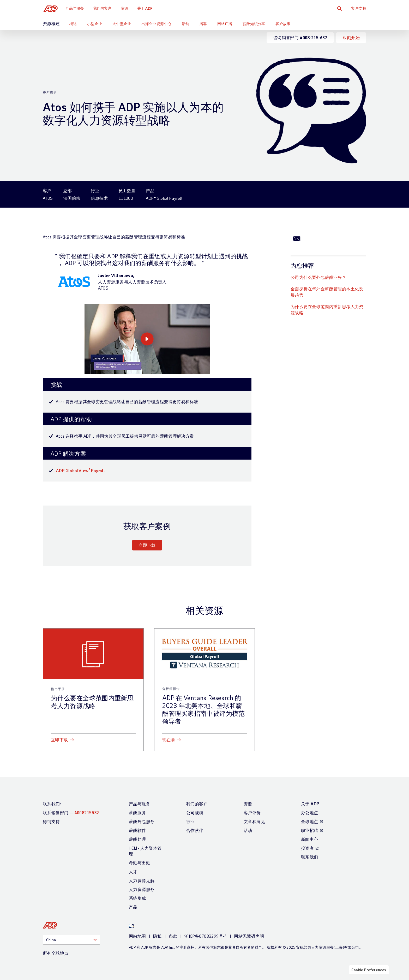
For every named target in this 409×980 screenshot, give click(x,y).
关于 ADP (146, 8)
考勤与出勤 (140, 863)
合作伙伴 (195, 830)
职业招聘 (310, 830)
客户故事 (283, 24)
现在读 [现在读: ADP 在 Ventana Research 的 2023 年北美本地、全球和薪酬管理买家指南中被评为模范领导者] (169, 740)
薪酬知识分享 (254, 24)
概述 (73, 24)
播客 (203, 24)
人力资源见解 (142, 880)
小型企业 (95, 24)
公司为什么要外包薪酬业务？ (318, 277)
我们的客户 (103, 8)
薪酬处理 (137, 839)
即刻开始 (351, 37)
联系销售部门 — (71, 812)
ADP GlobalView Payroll (80, 470)
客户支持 (359, 8)
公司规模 (195, 812)
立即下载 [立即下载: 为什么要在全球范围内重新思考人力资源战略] (59, 740)
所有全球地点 (56, 953)
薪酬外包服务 (142, 821)
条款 (173, 936)
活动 (186, 24)
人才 (133, 872)
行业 (191, 821)
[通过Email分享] (297, 238)
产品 (133, 907)
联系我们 (310, 857)
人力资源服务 (142, 889)
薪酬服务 (137, 812)
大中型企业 (122, 24)
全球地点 (310, 821)
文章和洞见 (254, 821)
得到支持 (51, 821)
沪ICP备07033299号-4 (206, 936)
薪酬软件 (137, 830)
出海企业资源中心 (156, 24)
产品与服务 (76, 8)
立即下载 (147, 545)
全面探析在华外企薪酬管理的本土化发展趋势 (327, 292)
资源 (125, 8)
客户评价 (252, 812)
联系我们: (52, 804)
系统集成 (137, 898)
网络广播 (225, 24)
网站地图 (137, 936)
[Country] (71, 940)
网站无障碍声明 (249, 936)
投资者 (307, 848)
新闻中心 (310, 839)
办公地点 (310, 812)
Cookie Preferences (369, 975)
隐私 (157, 936)
